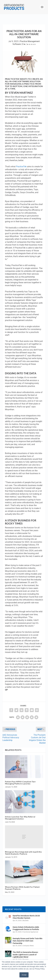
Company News (28, 946)
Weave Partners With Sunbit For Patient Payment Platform (22, 888)
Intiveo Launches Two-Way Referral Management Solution (20, 818)
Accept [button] (24, 975)
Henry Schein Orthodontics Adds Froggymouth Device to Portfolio (26, 928)
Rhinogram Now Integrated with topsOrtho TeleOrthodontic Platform (23, 853)
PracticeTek (21, 167)
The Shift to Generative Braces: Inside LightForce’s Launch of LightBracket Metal (25, 955)
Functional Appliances (30, 932)
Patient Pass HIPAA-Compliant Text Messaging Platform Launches (20, 783)
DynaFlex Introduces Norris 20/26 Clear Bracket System (26, 917)
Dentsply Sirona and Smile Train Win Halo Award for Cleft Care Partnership (28, 941)
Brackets (26, 921)
